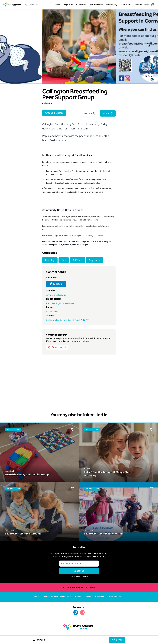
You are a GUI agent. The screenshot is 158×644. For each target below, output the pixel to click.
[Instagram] (82, 612)
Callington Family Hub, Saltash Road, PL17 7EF (68, 320)
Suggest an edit (57, 347)
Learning (50, 260)
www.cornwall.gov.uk (56, 295)
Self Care (77, 260)
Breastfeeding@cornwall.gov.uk (61, 303)
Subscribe (79, 571)
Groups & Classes (54, 113)
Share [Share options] (108, 113)
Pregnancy (94, 260)
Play (64, 260)
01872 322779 (53, 312)
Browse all (39, 640)
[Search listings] (37, 5)
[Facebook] (76, 612)
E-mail (117, 640)
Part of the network (79, 587)
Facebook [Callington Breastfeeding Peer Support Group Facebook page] (56, 284)
